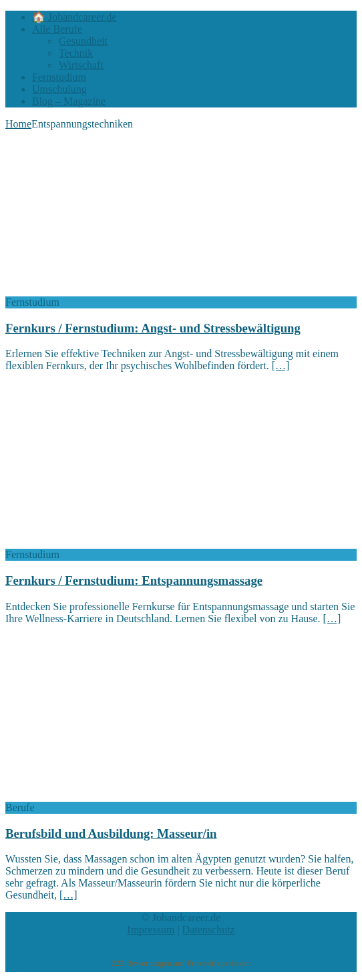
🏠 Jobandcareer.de (74, 17)
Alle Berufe (57, 29)
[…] (281, 365)
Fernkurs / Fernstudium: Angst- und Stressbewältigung (153, 328)
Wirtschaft (81, 65)
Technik (76, 53)
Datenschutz (209, 930)
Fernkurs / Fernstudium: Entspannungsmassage (134, 580)
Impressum (151, 930)
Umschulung (59, 89)
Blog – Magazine (69, 101)
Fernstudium (59, 77)
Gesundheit (83, 41)
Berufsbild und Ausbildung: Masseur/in (111, 833)
